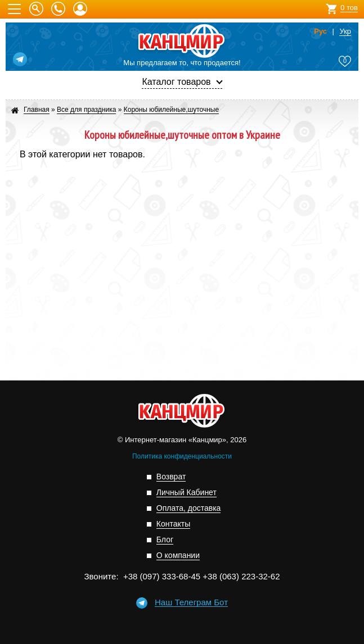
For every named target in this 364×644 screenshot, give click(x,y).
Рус (320, 31)
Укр (345, 31)
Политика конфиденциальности (182, 456)
